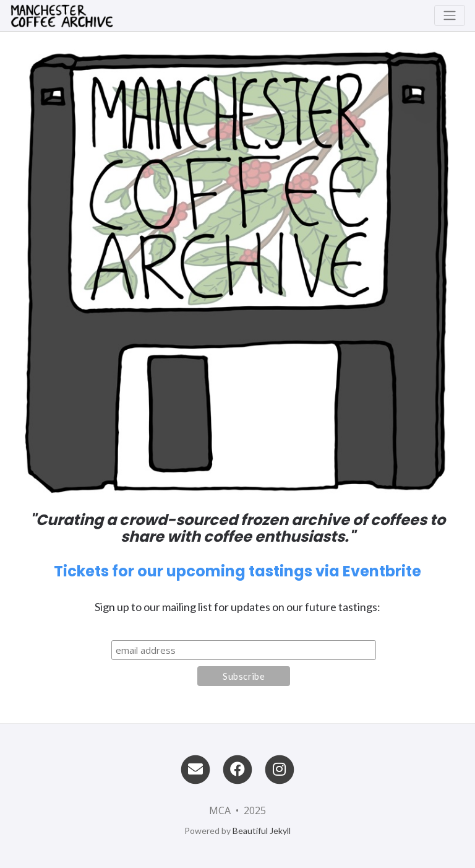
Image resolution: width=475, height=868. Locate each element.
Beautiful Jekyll (262, 831)
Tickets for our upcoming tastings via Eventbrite (237, 571)
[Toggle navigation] (450, 15)
